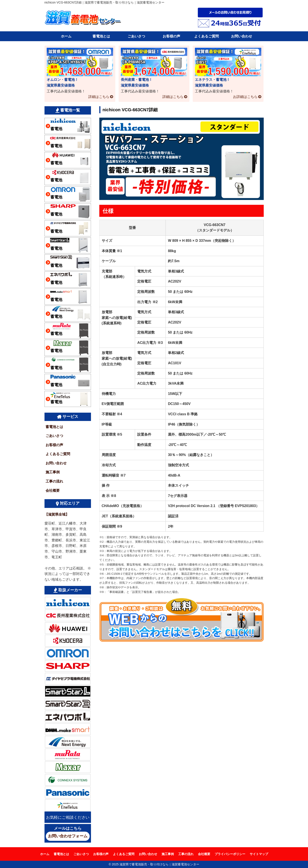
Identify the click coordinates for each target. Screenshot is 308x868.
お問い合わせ (242, 36)
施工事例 (53, 472)
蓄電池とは (101, 36)
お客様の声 (171, 36)
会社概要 (53, 491)
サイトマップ (259, 854)
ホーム (66, 36)
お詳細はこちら (245, 97)
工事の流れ (54, 481)
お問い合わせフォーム (68, 836)
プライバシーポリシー (230, 854)
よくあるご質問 (207, 36)
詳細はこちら (99, 97)
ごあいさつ (136, 36)
